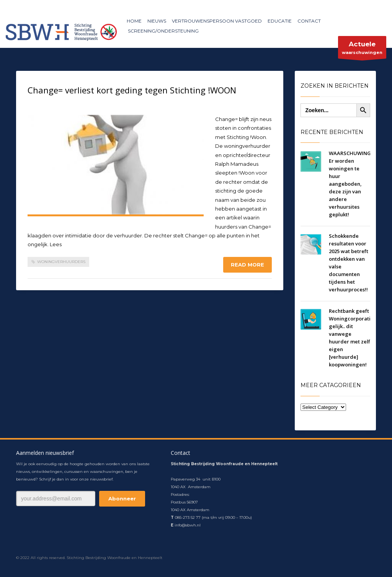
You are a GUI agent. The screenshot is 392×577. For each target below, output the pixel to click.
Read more (247, 265)
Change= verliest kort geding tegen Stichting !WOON (132, 90)
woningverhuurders (61, 262)
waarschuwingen (362, 49)
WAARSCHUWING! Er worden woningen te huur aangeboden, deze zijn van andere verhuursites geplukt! (351, 184)
